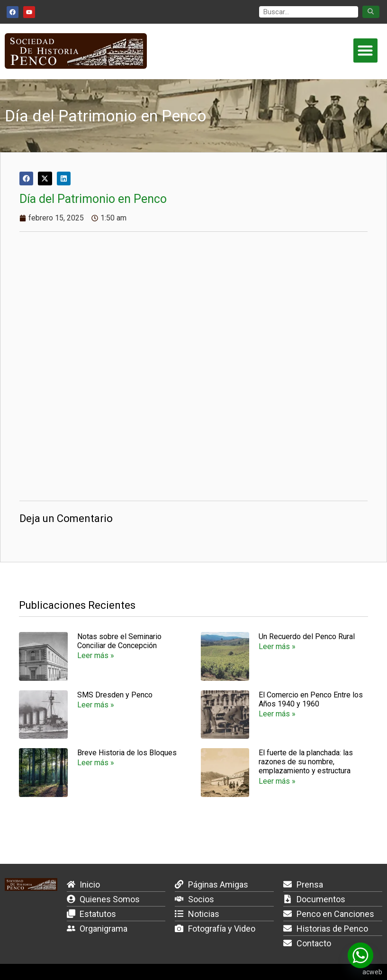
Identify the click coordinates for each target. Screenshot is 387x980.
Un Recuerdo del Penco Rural (307, 637)
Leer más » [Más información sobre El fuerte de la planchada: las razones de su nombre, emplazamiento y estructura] (277, 781)
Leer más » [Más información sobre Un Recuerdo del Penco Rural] (277, 646)
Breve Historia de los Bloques (127, 753)
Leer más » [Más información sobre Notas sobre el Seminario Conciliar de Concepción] (96, 655)
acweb (372, 972)
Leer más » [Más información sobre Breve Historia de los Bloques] (96, 763)
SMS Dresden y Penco (115, 695)
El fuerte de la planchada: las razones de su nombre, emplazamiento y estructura (306, 762)
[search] (309, 12)
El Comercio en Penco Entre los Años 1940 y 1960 (311, 699)
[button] (365, 50)
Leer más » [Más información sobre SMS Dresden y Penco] (96, 705)
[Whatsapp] (360, 955)
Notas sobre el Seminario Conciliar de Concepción (119, 641)
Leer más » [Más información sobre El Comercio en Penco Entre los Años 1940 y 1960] (277, 714)
